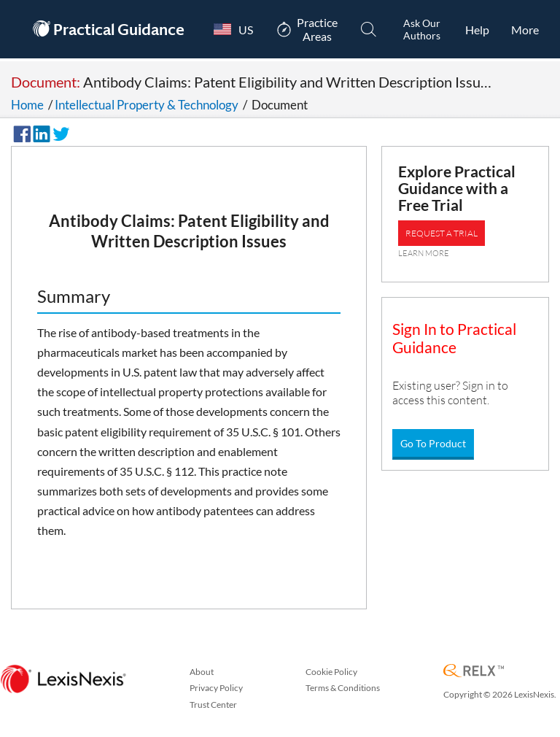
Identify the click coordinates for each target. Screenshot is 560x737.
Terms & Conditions (343, 688)
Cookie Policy (331, 672)
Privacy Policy (216, 688)
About (202, 672)
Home (27, 105)
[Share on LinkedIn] (39, 132)
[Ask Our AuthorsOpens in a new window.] (421, 29)
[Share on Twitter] (59, 132)
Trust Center (213, 705)
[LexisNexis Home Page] (63, 680)
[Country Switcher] (230, 29)
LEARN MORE (424, 253)
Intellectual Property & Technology (147, 105)
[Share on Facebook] (20, 132)
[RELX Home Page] (474, 672)
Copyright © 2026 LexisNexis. (500, 694)
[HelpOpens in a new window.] (477, 29)
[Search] (369, 29)
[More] (525, 29)
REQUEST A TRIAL (442, 233)
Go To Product (433, 443)
